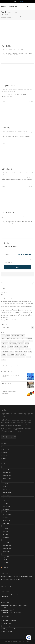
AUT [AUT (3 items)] (18, 338)
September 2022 (7, 554)
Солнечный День (8, 632)
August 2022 (6, 557)
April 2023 (5, 534)
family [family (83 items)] (21, 341)
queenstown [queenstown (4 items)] (5, 352)
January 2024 (6, 509)
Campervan (20, 131)
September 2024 (7, 498)
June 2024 (5, 503)
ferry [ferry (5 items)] (26, 341)
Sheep (7, 91)
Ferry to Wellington (9, 212)
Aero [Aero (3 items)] (3, 336)
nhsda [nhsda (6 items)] (12, 349)
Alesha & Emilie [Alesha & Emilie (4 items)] (15, 336)
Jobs (2, 294)
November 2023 (7, 515)
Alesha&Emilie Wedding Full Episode (10, 612)
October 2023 (6, 518)
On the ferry (6, 127)
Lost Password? (17, 274)
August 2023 (6, 523)
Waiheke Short (7, 46)
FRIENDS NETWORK (9, 6)
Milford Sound (7, 169)
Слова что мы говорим (7, 609)
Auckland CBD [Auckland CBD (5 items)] (5, 338)
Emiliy (28, 89)
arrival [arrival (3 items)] (22, 336)
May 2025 (5, 481)
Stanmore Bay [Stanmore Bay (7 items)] (19, 352)
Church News (5, 568)
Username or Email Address (11, 247)
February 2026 (6, 470)
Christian (5, 447)
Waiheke (19, 50)
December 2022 (7, 546)
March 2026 (6, 467)
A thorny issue (5, 573)
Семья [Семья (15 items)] (28, 357)
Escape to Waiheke (9, 86)
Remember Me (8, 262)
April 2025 (5, 484)
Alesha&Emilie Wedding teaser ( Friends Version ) (13, 606)
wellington (24, 133)
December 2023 (7, 512)
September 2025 (7, 478)
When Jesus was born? (9, 629)
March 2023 (6, 537)
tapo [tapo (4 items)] (30, 352)
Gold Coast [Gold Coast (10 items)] (5, 344)
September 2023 (7, 520)
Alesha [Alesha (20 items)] (8, 336)
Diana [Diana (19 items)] (13, 341)
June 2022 (5, 562)
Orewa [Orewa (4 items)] (22, 349)
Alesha (16, 89)
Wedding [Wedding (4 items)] (23, 354)
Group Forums (5, 293)
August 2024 (6, 501)
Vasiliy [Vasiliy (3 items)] (17, 354)
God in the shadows (6, 586)
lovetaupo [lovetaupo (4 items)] (10, 346)
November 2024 (7, 495)
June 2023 (5, 529)
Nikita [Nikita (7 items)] (17, 349)
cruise (18, 173)
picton (14, 133)
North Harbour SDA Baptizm (10, 620)
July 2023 (5, 526)
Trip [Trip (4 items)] (8, 354)
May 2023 (5, 532)
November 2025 (7, 475)
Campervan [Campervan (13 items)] (29, 338)
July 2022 (5, 560)
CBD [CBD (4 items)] (3, 341)
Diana (25, 89)
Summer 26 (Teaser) (8, 626)
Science (5, 453)
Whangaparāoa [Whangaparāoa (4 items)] (6, 357)
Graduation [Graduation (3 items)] (21, 344)
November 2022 (7, 548)
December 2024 (7, 492)
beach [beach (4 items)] (22, 338)
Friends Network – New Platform (9, 598)
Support (5, 455)
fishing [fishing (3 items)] (31, 341)
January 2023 (6, 543)
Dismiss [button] (22, 1)
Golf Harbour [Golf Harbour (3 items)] (13, 344)
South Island (19, 133)
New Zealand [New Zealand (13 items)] (5, 349)
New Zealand (9, 133)
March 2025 (6, 487)
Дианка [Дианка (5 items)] (19, 357)
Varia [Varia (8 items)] (12, 354)
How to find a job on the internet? (9, 595)
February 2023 (6, 540)
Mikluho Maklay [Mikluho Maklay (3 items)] (24, 346)
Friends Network (5, 291)
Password (6, 254)
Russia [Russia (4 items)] (12, 352)
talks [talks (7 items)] (25, 352)
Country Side (20, 89)
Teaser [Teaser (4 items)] (4, 354)
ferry (15, 50)
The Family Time (7, 623)
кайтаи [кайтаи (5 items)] (4, 360)
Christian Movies (7, 450)
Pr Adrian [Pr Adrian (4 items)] (28, 349)
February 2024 (6, 506)
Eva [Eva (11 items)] (17, 341)
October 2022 (6, 551)
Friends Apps (4, 596)
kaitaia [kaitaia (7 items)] (27, 344)
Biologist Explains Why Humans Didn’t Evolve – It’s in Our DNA (16, 583)
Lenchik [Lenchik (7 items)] (4, 346)
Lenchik (4, 91)
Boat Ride (4, 607)
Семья (28, 133)
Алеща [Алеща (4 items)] (13, 357)
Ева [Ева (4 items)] (24, 357)
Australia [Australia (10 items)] (13, 338)
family (24, 131)
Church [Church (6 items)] (8, 341)
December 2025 (7, 473)
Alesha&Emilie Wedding (7, 611)
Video (12, 50)
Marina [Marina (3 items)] (16, 346)
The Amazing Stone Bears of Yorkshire (11, 580)
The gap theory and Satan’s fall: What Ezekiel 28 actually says (16, 576)
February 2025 (6, 489)
